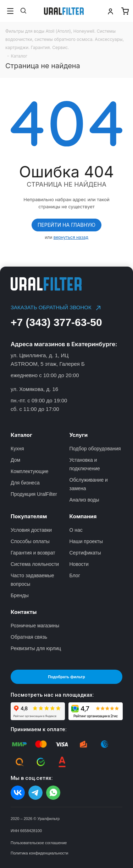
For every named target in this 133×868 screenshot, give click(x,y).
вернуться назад (71, 237)
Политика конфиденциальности (39, 853)
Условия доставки (31, 530)
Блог (75, 575)
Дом (15, 460)
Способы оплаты (30, 541)
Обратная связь (29, 637)
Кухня (17, 449)
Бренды (20, 595)
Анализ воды (84, 500)
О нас (76, 530)
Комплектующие (30, 471)
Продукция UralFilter (34, 494)
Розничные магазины (35, 626)
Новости (79, 564)
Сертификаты (85, 553)
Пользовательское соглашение (39, 843)
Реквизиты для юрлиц (36, 648)
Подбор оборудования (95, 449)
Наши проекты (86, 541)
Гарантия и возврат (33, 553)
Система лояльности (35, 564)
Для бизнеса (25, 483)
